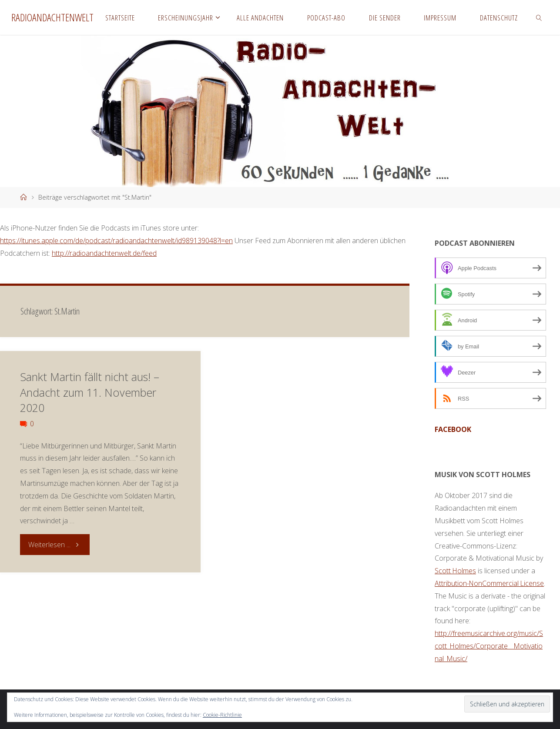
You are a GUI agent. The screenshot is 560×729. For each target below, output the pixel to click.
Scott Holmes (456, 571)
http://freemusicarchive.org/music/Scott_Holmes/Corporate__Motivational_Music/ (489, 646)
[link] (539, 17)
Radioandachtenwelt (52, 17)
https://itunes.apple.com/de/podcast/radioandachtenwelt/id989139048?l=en (116, 241)
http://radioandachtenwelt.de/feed (104, 253)
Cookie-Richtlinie (222, 715)
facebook (453, 429)
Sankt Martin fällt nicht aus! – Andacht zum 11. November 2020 (90, 392)
